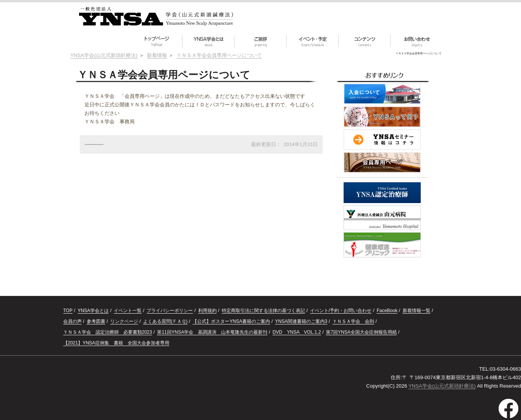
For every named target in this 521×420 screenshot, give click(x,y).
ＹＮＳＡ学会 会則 (353, 321)
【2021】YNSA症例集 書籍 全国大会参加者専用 (116, 343)
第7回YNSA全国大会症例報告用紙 (361, 332)
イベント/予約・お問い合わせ (341, 311)
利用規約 (207, 311)
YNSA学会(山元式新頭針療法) (442, 386)
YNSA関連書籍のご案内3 (301, 321)
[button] (365, 41)
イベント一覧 (128, 311)
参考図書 (96, 321)
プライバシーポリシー (170, 311)
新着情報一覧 (416, 311)
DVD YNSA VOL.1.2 (297, 332)
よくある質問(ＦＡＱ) (165, 321)
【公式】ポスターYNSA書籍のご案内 (231, 321)
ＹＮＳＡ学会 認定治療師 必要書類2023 (108, 332)
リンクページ (124, 321)
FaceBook (387, 311)
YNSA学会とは (93, 311)
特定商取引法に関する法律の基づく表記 (263, 311)
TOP (68, 311)
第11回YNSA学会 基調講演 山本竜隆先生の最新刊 (212, 332)
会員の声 (73, 321)
